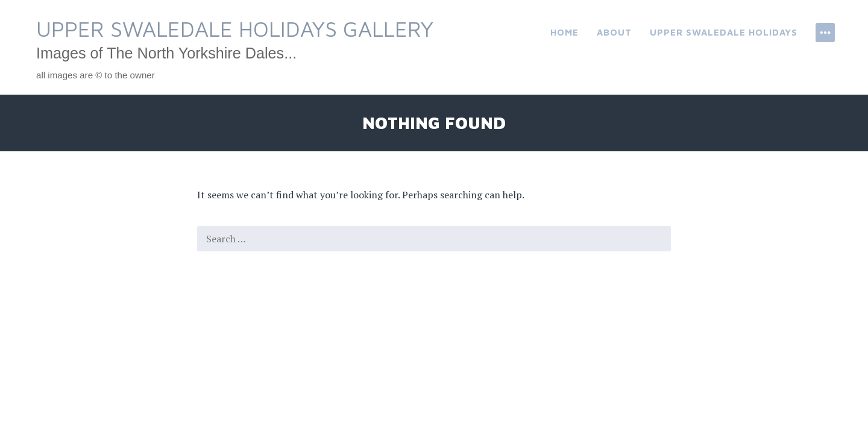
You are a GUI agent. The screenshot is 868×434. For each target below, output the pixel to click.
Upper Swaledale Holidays (724, 32)
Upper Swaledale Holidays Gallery (235, 29)
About (614, 32)
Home (565, 32)
